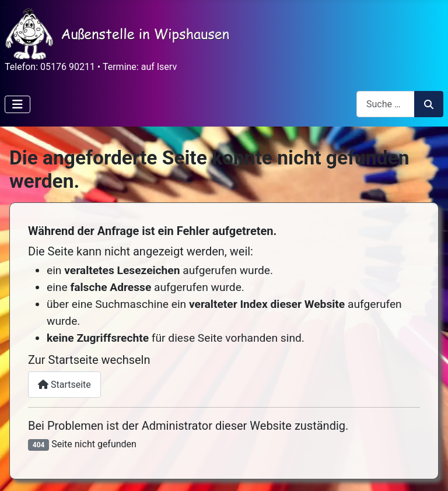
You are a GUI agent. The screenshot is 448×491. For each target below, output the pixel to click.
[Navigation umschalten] (17, 104)
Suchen (429, 104)
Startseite (64, 385)
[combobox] (386, 104)
